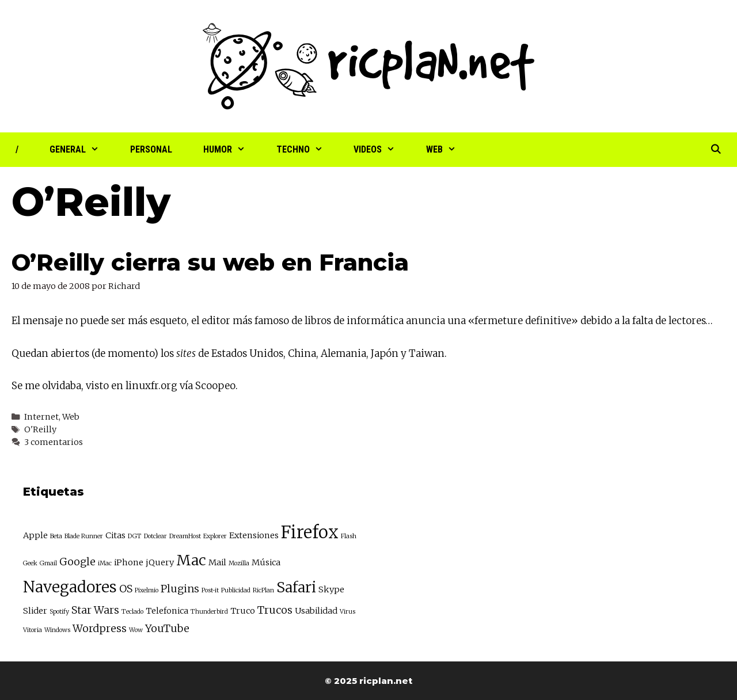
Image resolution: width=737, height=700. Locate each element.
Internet (41, 417)
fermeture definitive (523, 321)
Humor (232, 150)
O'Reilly (40, 429)
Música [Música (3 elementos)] (266, 562)
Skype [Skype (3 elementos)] (331, 589)
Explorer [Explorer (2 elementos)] (215, 536)
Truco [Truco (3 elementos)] (243, 611)
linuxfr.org (151, 386)
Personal (151, 149)
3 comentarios (54, 442)
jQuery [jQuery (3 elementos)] (160, 562)
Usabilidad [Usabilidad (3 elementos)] (316, 611)
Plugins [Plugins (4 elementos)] (180, 589)
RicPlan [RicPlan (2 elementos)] (263, 590)
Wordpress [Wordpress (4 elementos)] (100, 628)
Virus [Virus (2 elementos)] (347, 612)
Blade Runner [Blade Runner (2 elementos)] (84, 536)
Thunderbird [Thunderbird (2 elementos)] (209, 612)
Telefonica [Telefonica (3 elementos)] (167, 611)
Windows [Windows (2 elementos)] (57, 630)
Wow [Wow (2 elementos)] (136, 630)
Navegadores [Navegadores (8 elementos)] (70, 587)
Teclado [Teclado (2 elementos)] (132, 612)
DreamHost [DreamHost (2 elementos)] (185, 536)
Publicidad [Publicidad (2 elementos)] (236, 590)
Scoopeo (215, 386)
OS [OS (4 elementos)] (126, 589)
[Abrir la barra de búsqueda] (715, 150)
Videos (382, 150)
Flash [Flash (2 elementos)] (349, 536)
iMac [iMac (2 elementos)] (105, 563)
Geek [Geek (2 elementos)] (30, 563)
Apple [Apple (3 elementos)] (35, 535)
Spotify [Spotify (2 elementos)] (59, 612)
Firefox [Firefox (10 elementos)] (310, 532)
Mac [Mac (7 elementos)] (191, 560)
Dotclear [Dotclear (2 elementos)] (155, 536)
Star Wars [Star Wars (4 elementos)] (95, 610)
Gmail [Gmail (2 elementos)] (48, 563)
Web (449, 150)
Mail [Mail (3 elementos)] (217, 562)
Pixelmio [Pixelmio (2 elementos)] (147, 590)
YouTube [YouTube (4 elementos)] (167, 628)
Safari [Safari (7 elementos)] (296, 587)
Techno (307, 150)
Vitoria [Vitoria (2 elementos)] (33, 630)
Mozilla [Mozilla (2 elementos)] (239, 563)
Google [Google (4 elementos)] (77, 562)
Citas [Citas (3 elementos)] (115, 535)
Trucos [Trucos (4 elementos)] (275, 610)
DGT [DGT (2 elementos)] (135, 536)
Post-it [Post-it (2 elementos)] (210, 590)
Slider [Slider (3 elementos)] (35, 611)
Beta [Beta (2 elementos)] (56, 536)
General (82, 150)
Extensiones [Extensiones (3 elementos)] (254, 535)
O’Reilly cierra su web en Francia (210, 262)
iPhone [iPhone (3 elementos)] (129, 562)
